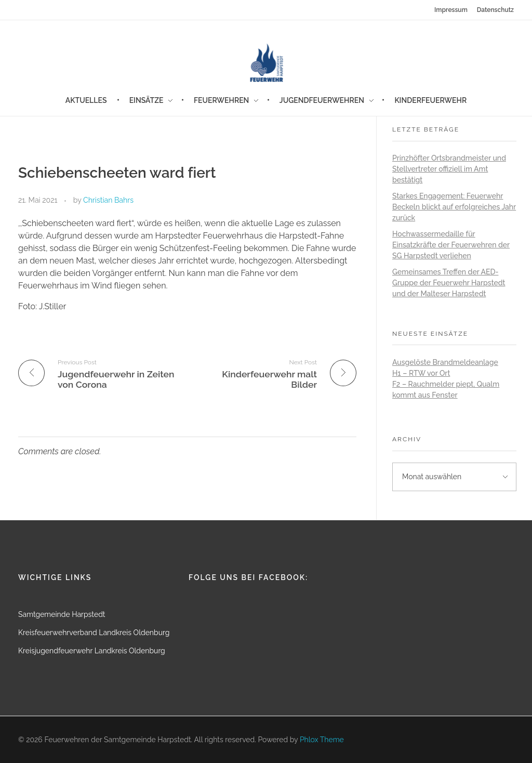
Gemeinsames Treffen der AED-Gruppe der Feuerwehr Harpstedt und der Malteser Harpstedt (449, 283)
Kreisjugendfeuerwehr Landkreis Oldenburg (92, 651)
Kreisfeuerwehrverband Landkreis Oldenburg (94, 633)
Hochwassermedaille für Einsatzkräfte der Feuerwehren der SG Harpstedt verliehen (451, 245)
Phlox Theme (322, 740)
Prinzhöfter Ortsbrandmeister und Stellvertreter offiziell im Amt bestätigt (449, 169)
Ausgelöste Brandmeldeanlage (445, 362)
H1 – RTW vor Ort (421, 373)
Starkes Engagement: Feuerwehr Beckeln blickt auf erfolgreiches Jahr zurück (454, 207)
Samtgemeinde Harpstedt (62, 614)
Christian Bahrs (108, 200)
